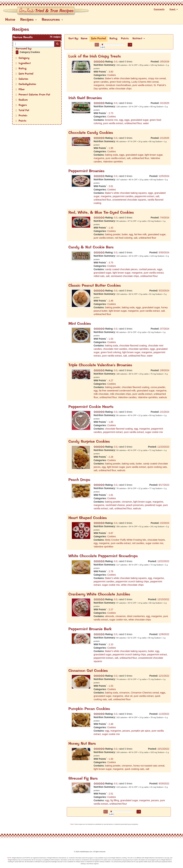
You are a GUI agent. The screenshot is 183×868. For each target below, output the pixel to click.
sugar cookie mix (154, 432)
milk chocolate (101, 394)
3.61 (111, 186)
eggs (127, 120)
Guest (174, 9)
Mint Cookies (80, 324)
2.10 (111, 644)
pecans (126, 731)
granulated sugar (140, 120)
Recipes (28, 20)
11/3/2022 (164, 714)
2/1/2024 (165, 412)
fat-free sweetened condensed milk (117, 391)
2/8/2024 (165, 370)
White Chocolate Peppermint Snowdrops (103, 556)
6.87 (111, 533)
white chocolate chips (120, 89)
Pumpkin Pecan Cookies (89, 709)
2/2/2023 (165, 523)
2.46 (111, 301)
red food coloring (124, 238)
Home (10, 20)
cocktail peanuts (147, 269)
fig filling (115, 800)
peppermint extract (144, 196)
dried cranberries (136, 616)
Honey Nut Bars (82, 744)
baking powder (113, 234)
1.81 (111, 495)
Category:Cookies (30, 52)
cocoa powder (158, 387)
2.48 (111, 724)
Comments (159, 9)
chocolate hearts (156, 540)
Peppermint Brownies (86, 171)
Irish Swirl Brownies (85, 98)
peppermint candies (123, 196)
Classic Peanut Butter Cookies (95, 286)
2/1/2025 (165, 138)
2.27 (111, 609)
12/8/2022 (164, 634)
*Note (72, 824)
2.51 (111, 794)
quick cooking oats (157, 467)
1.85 (111, 422)
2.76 (111, 571)
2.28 (111, 457)
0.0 (115, 62)
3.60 (111, 72)
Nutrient (139, 39)
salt (129, 158)
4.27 (111, 380)
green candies (101, 82)
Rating (113, 39)
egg (121, 120)
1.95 (111, 148)
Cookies (112, 75)
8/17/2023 (164, 485)
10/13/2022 (163, 749)
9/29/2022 (164, 784)
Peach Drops (79, 480)
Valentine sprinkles (113, 162)
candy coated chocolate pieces (121, 269)
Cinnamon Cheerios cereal (145, 693)
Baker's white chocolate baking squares (126, 78)
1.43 (111, 228)
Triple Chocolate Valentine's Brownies (100, 365)
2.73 (111, 113)
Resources (52, 20)
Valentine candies (127, 397)
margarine (99, 85)
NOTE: (9, 858)
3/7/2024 (165, 329)
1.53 (111, 339)
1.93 (111, 759)
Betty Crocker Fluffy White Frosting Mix (126, 540)
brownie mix (111, 120)
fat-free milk (140, 234)
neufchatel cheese (115, 505)
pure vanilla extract (142, 85)
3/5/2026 (165, 62)
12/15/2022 (163, 599)
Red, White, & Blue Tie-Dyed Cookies (101, 213)
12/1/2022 (164, 676)
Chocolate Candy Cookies (91, 133)
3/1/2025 (165, 103)
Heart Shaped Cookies (88, 518)
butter (125, 234)
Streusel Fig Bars (83, 779)
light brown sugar (154, 155)
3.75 (111, 263)
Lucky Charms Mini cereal (145, 82)
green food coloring (120, 82)
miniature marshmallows (118, 85)
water (146, 123)
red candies (138, 543)
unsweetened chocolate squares (129, 200)
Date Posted (98, 39)
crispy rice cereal (157, 78)
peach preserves (135, 505)
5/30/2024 (164, 252)
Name (84, 39)
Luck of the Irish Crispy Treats (95, 57)
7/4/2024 (165, 218)
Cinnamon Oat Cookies (88, 671)
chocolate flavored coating (133, 346)
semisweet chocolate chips (125, 276)
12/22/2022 (163, 561)
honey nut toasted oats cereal (149, 766)
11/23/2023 (163, 447)
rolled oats (99, 276)
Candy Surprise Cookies (89, 442)
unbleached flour (133, 123)
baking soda (112, 155)
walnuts (163, 397)
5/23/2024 (164, 291)
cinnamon (127, 502)
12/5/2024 (164, 176)
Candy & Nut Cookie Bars (91, 247)
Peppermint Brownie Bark (90, 629)
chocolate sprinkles (138, 349)
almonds (110, 616)
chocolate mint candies (115, 349)
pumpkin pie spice (141, 731)
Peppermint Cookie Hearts (91, 407)
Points (125, 39)
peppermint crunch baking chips (132, 581)
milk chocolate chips (120, 394)
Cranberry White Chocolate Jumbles (99, 595)
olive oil (129, 696)
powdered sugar (153, 505)
